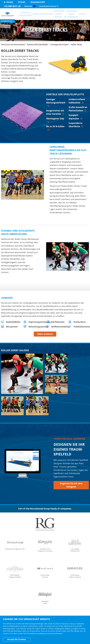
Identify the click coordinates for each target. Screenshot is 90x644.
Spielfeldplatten (44, 15)
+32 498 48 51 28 (12, 6)
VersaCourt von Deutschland (13, 46)
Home (8, 2)
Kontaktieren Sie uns (59, 6)
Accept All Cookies (17, 639)
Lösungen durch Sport (60, 15)
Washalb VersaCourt (26, 15)
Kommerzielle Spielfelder (38, 46)
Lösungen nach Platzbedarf (73, 15)
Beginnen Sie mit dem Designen (71, 465)
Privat (22, 2)
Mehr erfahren (45, 335)
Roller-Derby (77, 46)
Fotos (85, 15)
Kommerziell (38, 2)
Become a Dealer (82, 607)
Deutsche (33, 6)
